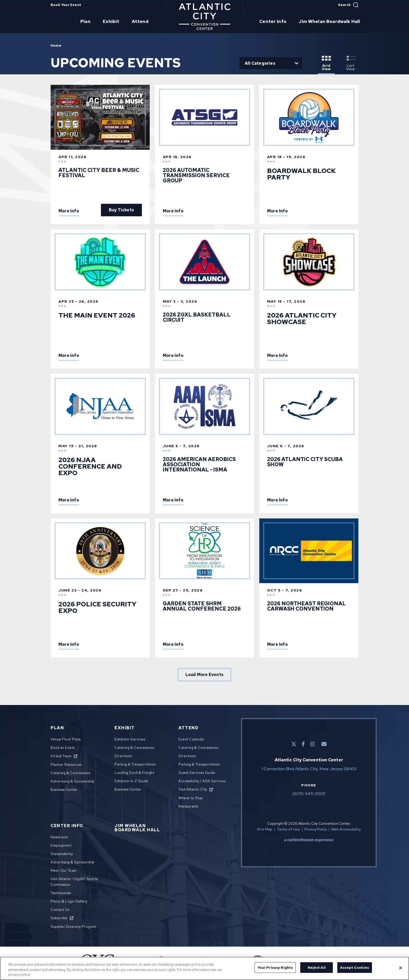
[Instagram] (312, 744)
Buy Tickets (121, 210)
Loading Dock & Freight (134, 773)
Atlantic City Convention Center (205, 17)
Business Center (64, 790)
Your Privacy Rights (275, 967)
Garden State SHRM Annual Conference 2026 (202, 606)
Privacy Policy (316, 829)
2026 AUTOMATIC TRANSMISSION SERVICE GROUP (196, 175)
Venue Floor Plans (66, 739)
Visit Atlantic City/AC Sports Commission (74, 882)
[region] (204, 968)
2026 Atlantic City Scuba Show (305, 462)
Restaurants (188, 806)
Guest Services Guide (197, 773)
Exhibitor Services (130, 739)
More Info (69, 211)
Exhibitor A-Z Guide (131, 781)
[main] (204, 363)
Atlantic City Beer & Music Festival (99, 173)
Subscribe (59, 918)
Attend (142, 22)
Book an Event (63, 748)
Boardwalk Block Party (301, 174)
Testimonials (61, 893)
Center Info (271, 22)
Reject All (317, 967)
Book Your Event (66, 5)
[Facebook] (303, 744)
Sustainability (62, 854)
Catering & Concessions (70, 773)
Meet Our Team (64, 871)
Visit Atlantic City (193, 789)
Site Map (265, 829)
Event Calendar (191, 739)
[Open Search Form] (348, 5)
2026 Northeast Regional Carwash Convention (306, 606)
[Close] (401, 968)
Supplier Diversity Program (73, 927)
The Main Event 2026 (97, 315)
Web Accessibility (346, 829)
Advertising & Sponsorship (73, 781)
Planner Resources (66, 765)
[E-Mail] (324, 744)
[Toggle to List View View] (350, 63)
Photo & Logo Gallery (69, 901)
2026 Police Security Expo (97, 607)
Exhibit (116, 22)
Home (56, 46)
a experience (309, 840)
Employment (61, 845)
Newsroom (59, 837)
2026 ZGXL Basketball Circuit (197, 317)
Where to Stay (191, 798)
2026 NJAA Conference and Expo (90, 466)
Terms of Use (288, 829)
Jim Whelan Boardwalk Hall (323, 22)
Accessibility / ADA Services (202, 781)
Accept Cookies (355, 967)
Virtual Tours (61, 756)
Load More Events (204, 675)
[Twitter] (294, 744)
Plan (94, 22)
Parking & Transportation (135, 764)
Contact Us (60, 910)
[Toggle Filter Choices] (271, 63)
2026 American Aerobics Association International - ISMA (199, 464)
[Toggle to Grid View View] (326, 63)
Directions (123, 756)
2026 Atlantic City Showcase (302, 319)
